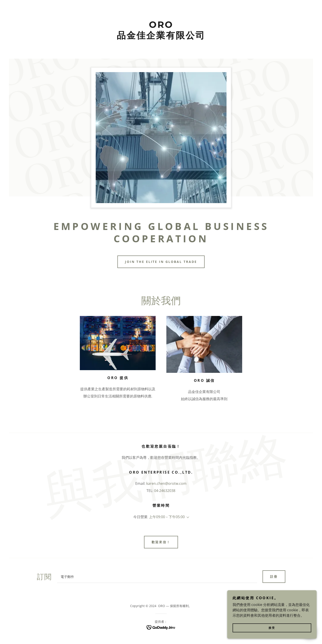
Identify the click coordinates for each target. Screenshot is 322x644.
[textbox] (157, 577)
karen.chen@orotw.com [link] (166, 483)
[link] (161, 37)
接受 (272, 631)
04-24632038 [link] (165, 491)
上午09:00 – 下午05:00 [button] (167, 517)
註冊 (274, 576)
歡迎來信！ (161, 542)
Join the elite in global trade (161, 262)
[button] (187, 517)
